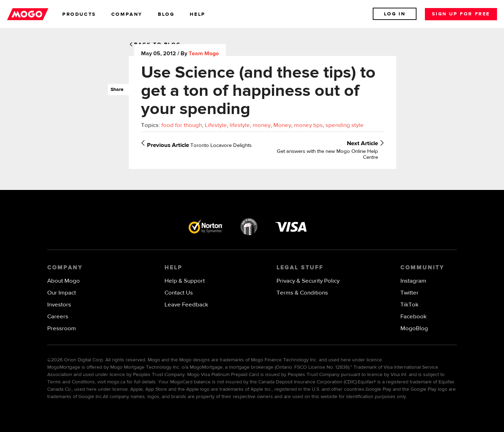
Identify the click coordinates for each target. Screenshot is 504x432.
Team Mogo (204, 54)
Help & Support (185, 281)
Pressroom (62, 329)
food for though (182, 125)
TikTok (409, 305)
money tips (308, 125)
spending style (345, 125)
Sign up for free (461, 14)
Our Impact (62, 293)
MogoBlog (414, 329)
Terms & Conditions (302, 293)
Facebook (414, 317)
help (197, 14)
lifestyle (240, 125)
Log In (395, 14)
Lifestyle (216, 125)
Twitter (409, 293)
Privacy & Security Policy (308, 281)
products (79, 14)
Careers (58, 317)
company (127, 14)
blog (166, 14)
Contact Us (179, 293)
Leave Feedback (186, 305)
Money (282, 125)
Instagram (413, 281)
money (262, 125)
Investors (59, 305)
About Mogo (64, 281)
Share (116, 90)
